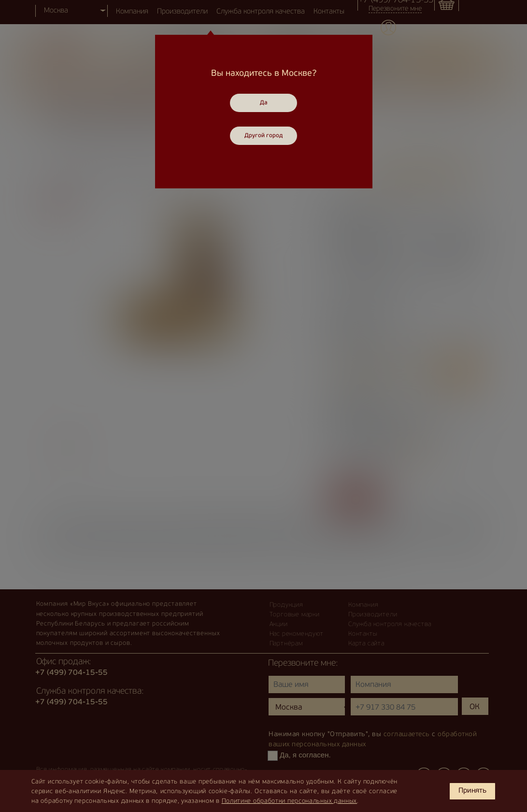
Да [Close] (264, 103)
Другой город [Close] (263, 136)
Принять (472, 791)
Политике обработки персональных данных (290, 801)
